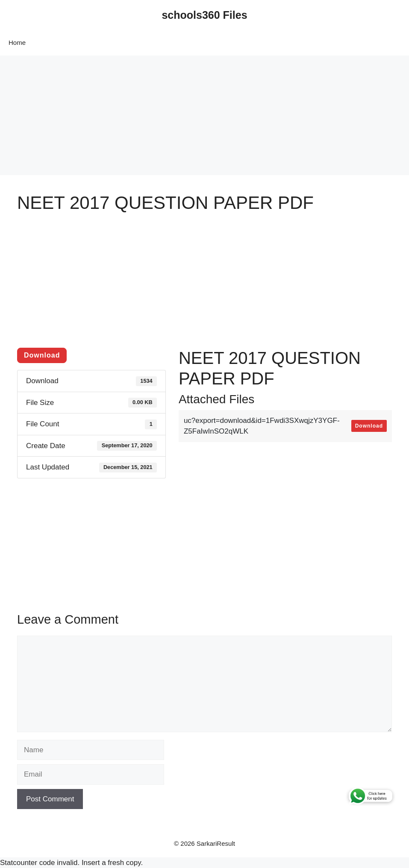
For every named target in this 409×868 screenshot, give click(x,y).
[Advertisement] (204, 115)
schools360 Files (204, 15)
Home (17, 43)
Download (42, 355)
